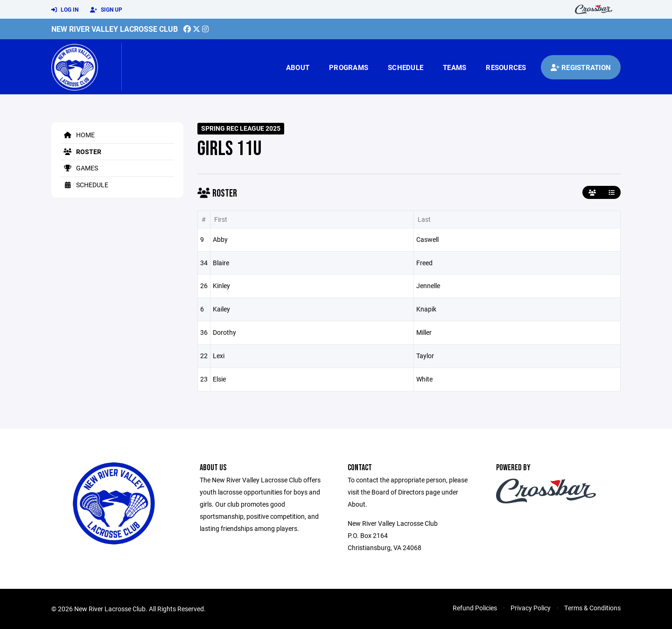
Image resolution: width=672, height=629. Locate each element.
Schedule (406, 67)
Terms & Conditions (592, 608)
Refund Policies (475, 608)
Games (79, 168)
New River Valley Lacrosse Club (115, 29)
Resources (506, 67)
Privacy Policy (531, 608)
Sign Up (106, 10)
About (298, 67)
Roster (81, 152)
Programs (349, 67)
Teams (455, 67)
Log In (65, 10)
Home (78, 135)
